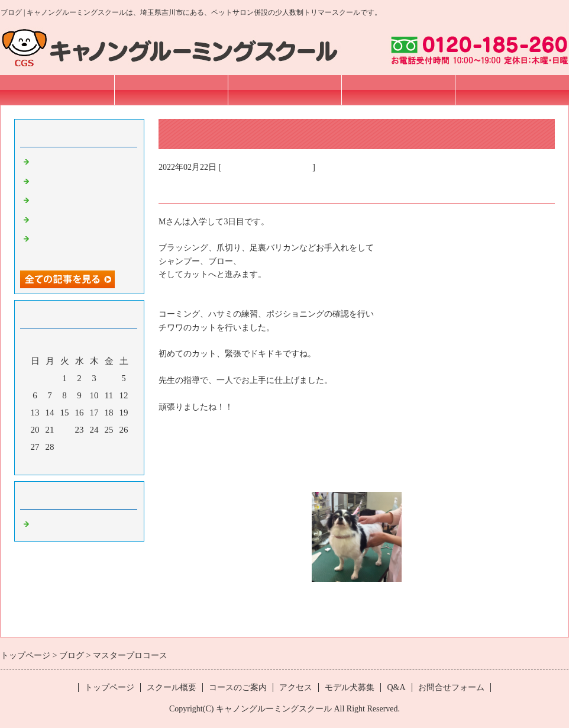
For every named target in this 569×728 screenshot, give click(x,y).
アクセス (398, 90)
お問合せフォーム (512, 90)
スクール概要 (171, 90)
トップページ (57, 90)
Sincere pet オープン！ (75, 162)
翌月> (102, 463)
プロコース (54, 182)
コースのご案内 (285, 90)
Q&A (396, 687)
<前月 (57, 463)
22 (65, 430)
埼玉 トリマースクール (267, 167)
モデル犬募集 (350, 687)
